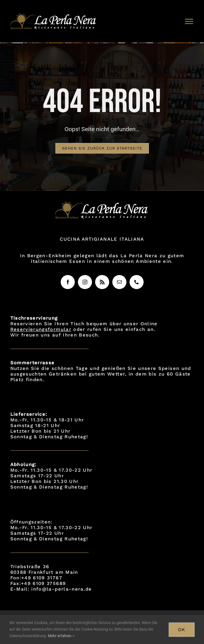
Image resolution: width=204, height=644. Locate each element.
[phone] (137, 282)
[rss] (102, 282)
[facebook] (68, 282)
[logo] (54, 15)
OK (182, 630)
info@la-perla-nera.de (61, 589)
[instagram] (85, 282)
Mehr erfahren (61, 636)
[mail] (119, 282)
